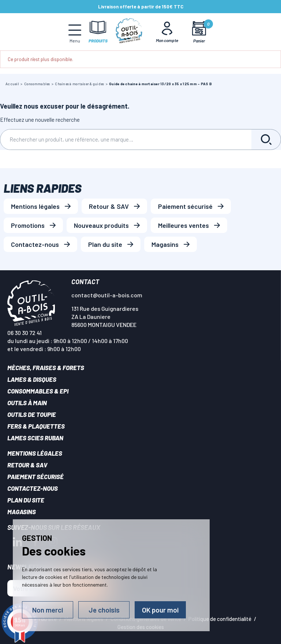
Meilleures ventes (183, 225)
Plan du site (105, 244)
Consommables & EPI (38, 391)
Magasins (165, 244)
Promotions (28, 225)
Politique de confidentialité (220, 619)
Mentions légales (35, 206)
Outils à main (27, 403)
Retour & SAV (109, 206)
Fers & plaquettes (36, 426)
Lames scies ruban (35, 438)
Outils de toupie (32, 414)
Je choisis (104, 610)
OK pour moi (160, 610)
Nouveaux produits (101, 225)
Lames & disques (32, 379)
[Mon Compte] (167, 32)
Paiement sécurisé (185, 206)
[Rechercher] (126, 140)
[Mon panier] (199, 32)
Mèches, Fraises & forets (46, 368)
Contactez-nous (35, 244)
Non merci (48, 610)
